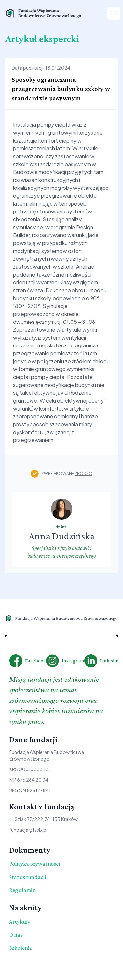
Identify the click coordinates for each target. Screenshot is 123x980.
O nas (16, 935)
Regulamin (22, 890)
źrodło (83, 473)
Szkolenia (21, 948)
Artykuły (20, 922)
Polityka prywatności (35, 864)
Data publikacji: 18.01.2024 (41, 68)
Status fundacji (28, 877)
